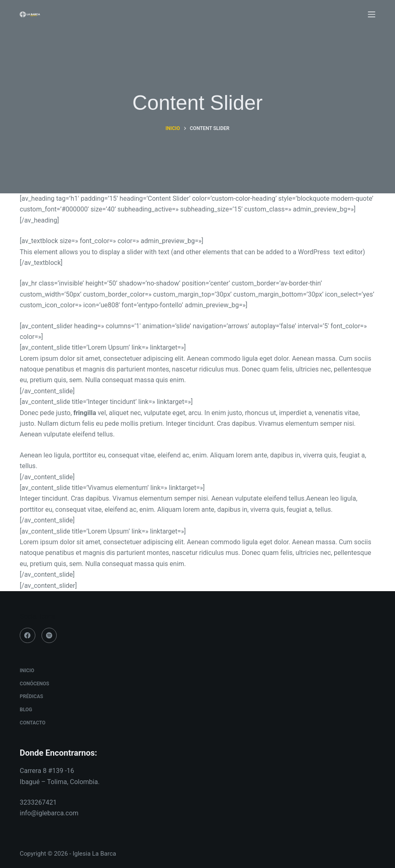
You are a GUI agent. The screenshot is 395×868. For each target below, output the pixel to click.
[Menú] (372, 14)
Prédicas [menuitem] (31, 696)
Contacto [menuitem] (32, 723)
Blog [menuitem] (26, 710)
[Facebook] (28, 636)
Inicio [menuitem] (27, 671)
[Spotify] (49, 636)
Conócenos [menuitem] (35, 684)
